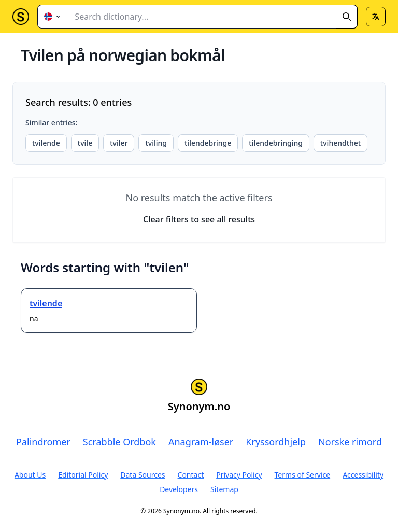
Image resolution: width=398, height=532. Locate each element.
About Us (30, 475)
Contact (191, 475)
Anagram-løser (201, 442)
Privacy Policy (239, 475)
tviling (156, 143)
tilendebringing (276, 143)
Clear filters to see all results (199, 219)
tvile (85, 143)
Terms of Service (303, 475)
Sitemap (224, 489)
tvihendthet (340, 143)
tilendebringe (208, 143)
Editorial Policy (83, 475)
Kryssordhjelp (276, 442)
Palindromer (43, 442)
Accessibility (363, 475)
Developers (179, 489)
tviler (119, 143)
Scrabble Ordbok (119, 442)
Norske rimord (350, 442)
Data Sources (143, 475)
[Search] (347, 17)
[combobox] (212, 17)
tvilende (46, 143)
